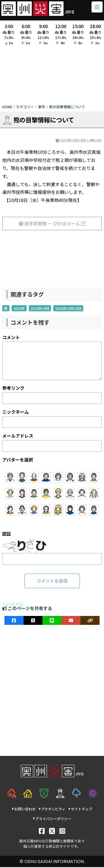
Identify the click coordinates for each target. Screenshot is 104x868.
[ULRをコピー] (90, 621)
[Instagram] (62, 831)
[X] (52, 831)
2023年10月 (40, 309)
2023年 (19, 309)
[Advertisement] (52, 76)
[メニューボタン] (97, 8)
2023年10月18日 (68, 309)
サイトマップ (80, 810)
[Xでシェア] (33, 621)
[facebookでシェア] (14, 621)
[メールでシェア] (71, 621)
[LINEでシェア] (52, 621)
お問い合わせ (24, 810)
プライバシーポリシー (52, 819)
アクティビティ (52, 810)
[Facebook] (42, 831)
